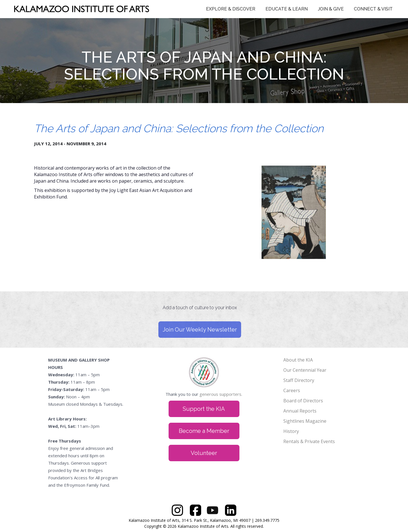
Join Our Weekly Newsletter (200, 330)
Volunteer (204, 453)
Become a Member (204, 431)
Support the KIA (204, 409)
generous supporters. (221, 394)
